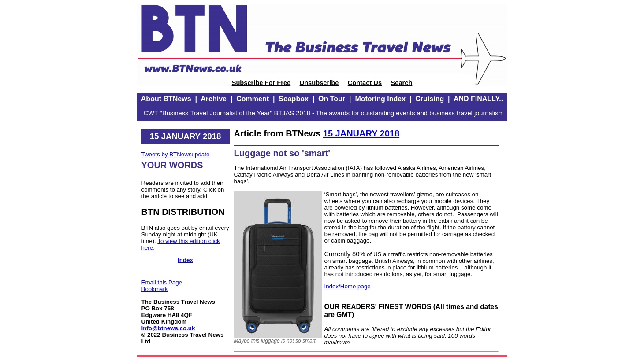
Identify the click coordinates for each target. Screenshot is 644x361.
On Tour (332, 99)
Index (185, 260)
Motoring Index (380, 99)
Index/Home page (348, 286)
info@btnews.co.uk (168, 328)
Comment (253, 99)
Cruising (430, 99)
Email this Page (162, 282)
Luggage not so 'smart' (282, 153)
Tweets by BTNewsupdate (176, 154)
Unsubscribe (319, 83)
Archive (214, 99)
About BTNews (166, 99)
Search (401, 83)
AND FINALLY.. (478, 99)
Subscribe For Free (261, 83)
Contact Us (365, 83)
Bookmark (155, 289)
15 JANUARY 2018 (361, 133)
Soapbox (294, 99)
